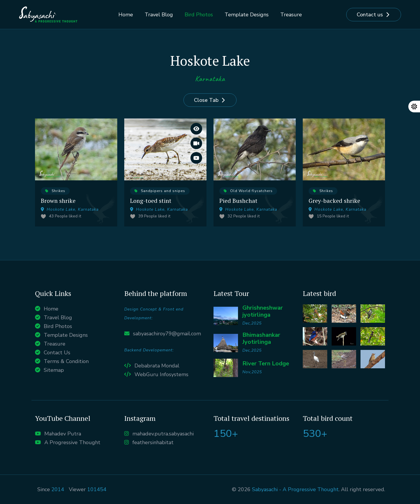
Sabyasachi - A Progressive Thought (295, 489)
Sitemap (54, 370)
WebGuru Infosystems (161, 374)
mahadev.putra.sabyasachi (163, 434)
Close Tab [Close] (206, 100)
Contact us (370, 15)
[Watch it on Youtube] (196, 158)
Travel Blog (159, 15)
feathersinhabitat (153, 442)
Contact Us (57, 353)
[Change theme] (414, 107)
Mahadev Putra (63, 434)
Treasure (291, 15)
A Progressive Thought (72, 442)
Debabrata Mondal (157, 366)
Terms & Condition (66, 361)
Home (126, 15)
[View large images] (196, 129)
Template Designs (247, 15)
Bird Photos (199, 15)
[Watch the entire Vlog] (196, 143)
